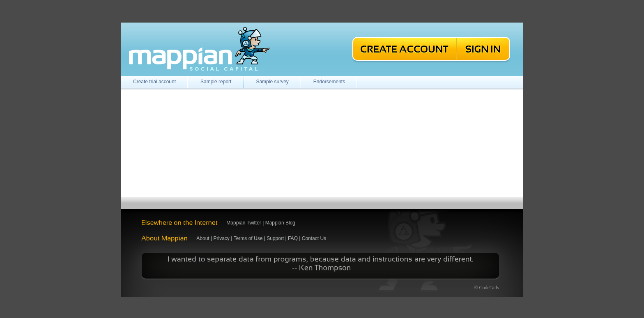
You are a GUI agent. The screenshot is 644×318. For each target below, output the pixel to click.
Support (275, 238)
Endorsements (329, 82)
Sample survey (272, 82)
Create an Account (404, 50)
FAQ (293, 238)
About (203, 238)
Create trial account (154, 82)
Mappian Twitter (244, 223)
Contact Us (314, 238)
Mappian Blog (280, 223)
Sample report (216, 82)
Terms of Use (248, 238)
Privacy (222, 238)
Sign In (484, 50)
